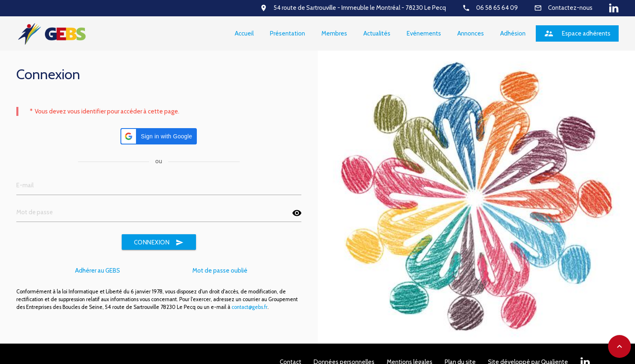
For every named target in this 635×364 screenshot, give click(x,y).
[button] (159, 136)
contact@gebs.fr (250, 307)
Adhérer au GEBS (98, 271)
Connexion (159, 243)
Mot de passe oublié (220, 271)
